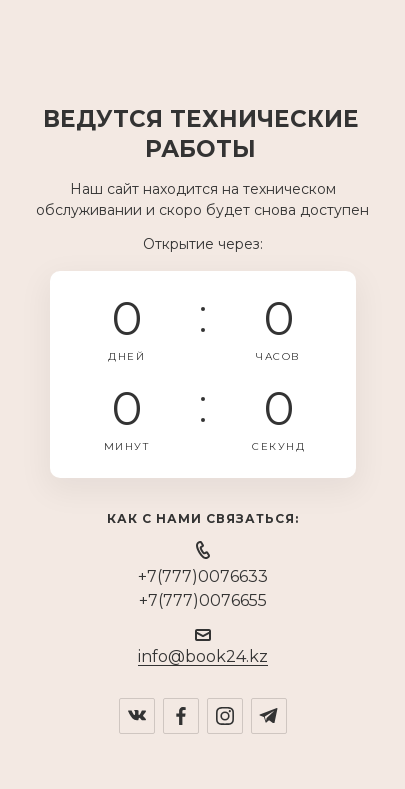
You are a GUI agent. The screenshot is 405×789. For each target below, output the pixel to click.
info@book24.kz (203, 656)
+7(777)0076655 (203, 600)
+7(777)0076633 (203, 576)
